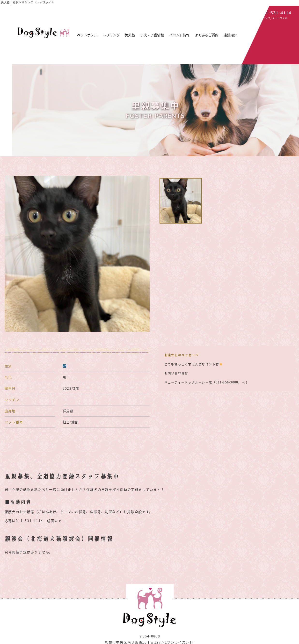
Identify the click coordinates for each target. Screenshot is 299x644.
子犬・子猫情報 (152, 35)
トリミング (111, 35)
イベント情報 (179, 35)
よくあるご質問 (207, 35)
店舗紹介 (230, 35)
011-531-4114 (29, 521)
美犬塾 (130, 35)
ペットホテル (87, 35)
